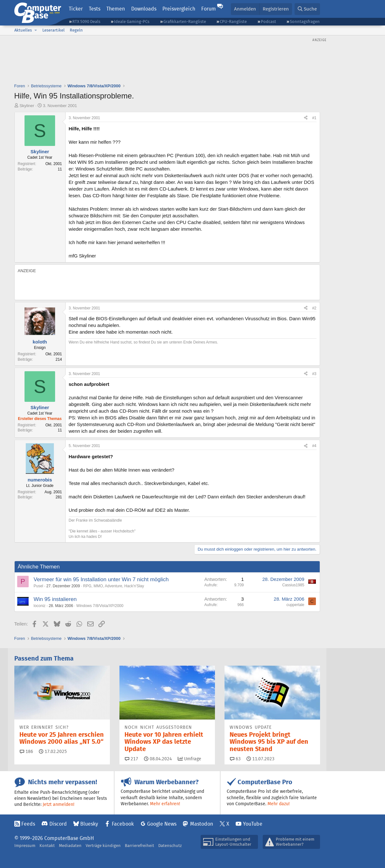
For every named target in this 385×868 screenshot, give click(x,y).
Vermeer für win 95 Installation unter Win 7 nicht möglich (101, 579)
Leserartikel (53, 30)
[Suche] (307, 9)
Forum (209, 9)
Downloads (144, 9)
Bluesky (89, 824)
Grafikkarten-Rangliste (185, 22)
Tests (95, 9)
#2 (314, 308)
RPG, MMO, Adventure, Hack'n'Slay (114, 586)
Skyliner (27, 106)
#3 (314, 374)
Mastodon (202, 824)
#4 (314, 446)
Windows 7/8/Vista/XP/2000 (100, 606)
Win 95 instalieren (55, 599)
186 (26, 751)
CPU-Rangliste (233, 22)
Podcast (268, 22)
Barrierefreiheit (139, 846)
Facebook (123, 824)
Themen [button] (116, 9)
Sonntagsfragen (305, 22)
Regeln (76, 30)
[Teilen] (306, 118)
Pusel (39, 586)
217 (132, 759)
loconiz (40, 606)
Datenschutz (170, 846)
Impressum (25, 846)
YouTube (253, 824)
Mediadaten (70, 846)
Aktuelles (23, 30)
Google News (162, 824)
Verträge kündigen (103, 846)
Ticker (76, 9)
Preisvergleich (179, 9)
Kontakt (47, 846)
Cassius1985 (293, 585)
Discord (58, 824)
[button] (36, 30)
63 (235, 759)
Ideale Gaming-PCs (132, 22)
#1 (314, 118)
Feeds (28, 824)
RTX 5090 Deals (86, 22)
